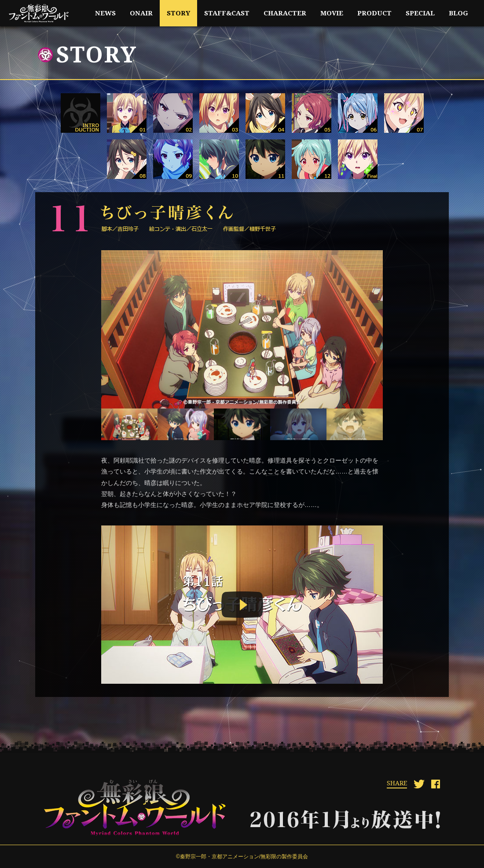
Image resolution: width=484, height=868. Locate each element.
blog (458, 13)
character (285, 13)
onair (141, 13)
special (420, 13)
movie (332, 13)
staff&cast (227, 13)
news (105, 13)
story (178, 13)
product (374, 13)
